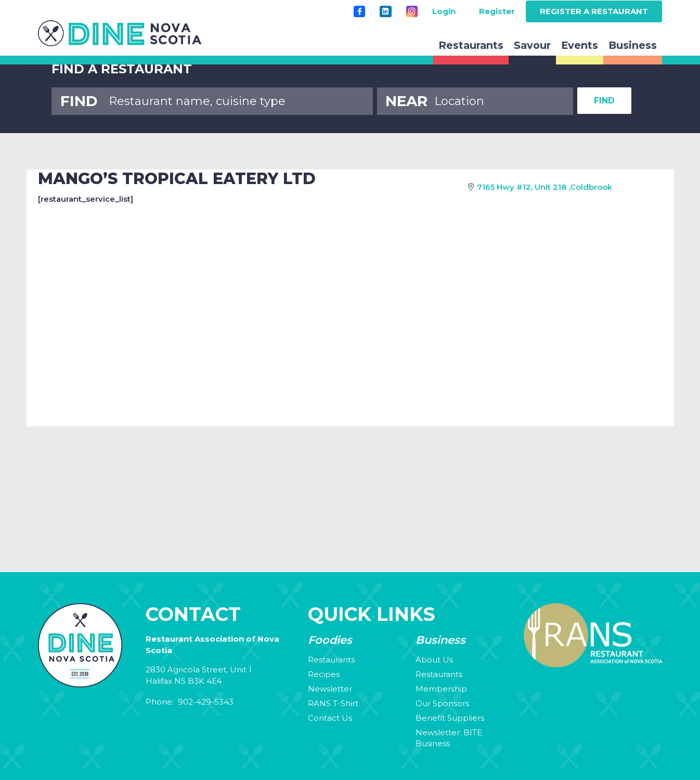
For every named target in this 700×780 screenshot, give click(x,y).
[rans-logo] (120, 33)
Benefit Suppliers (450, 718)
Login (444, 11)
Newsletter (330, 689)
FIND (604, 101)
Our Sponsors (442, 703)
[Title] (359, 11)
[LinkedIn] (385, 11)
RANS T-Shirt (333, 703)
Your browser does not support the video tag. (350, 504)
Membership (441, 689)
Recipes (324, 674)
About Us (434, 660)
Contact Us (330, 718)
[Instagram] (412, 11)
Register (497, 11)
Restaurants (331, 660)
